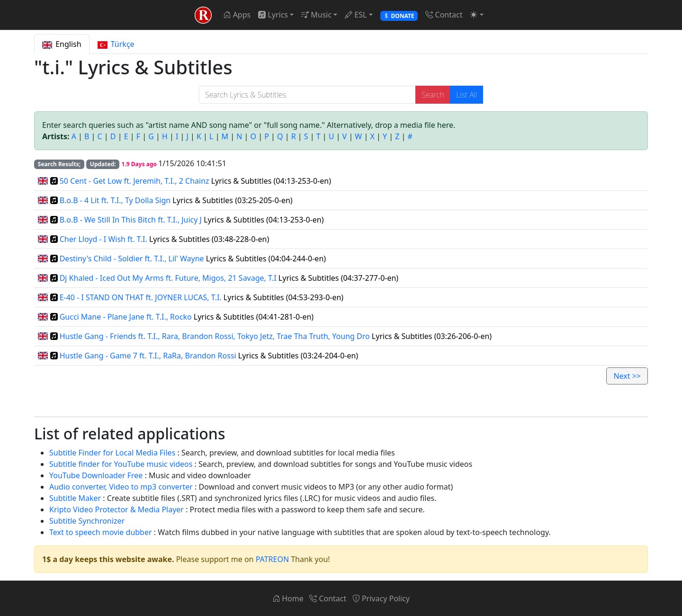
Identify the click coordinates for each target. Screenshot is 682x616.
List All (467, 95)
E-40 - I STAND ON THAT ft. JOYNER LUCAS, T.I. (141, 297)
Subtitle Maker (75, 498)
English (62, 44)
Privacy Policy (381, 598)
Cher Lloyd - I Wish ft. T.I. (103, 239)
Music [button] (316, 15)
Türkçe (116, 44)
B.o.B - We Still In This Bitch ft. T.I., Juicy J (131, 220)
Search (433, 95)
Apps (237, 15)
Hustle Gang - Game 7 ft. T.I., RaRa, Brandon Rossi (148, 356)
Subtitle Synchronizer (87, 521)
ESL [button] (356, 15)
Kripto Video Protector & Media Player (117, 509)
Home (288, 598)
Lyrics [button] (273, 15)
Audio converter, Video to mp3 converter (121, 487)
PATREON (272, 559)
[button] (476, 15)
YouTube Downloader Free (96, 475)
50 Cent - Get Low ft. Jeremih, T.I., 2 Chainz (135, 181)
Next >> (627, 376)
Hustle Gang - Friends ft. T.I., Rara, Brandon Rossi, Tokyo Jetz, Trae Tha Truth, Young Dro (215, 336)
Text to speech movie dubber (101, 532)
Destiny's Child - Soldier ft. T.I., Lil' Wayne (132, 259)
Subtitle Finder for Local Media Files (112, 453)
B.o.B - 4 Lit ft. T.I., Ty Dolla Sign (115, 200)
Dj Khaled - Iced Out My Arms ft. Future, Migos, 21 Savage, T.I (168, 278)
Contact (444, 15)
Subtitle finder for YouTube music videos (121, 464)
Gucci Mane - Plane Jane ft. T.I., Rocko (126, 317)
